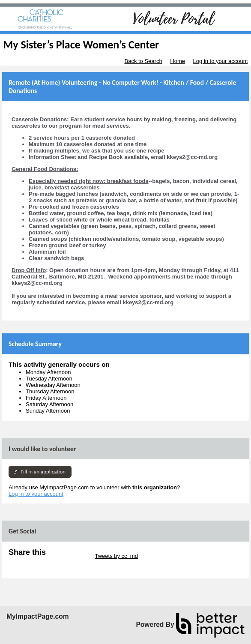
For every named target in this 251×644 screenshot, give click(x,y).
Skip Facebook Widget (36, 562)
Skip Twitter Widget (70, 556)
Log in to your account (221, 61)
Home (178, 61)
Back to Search (143, 61)
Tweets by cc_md (116, 556)
